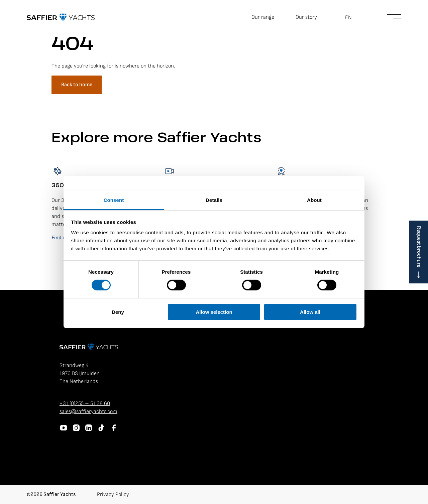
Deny (118, 312)
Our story (306, 17)
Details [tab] (214, 200)
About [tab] (314, 200)
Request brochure (419, 247)
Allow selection (214, 312)
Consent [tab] (114, 200)
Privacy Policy (113, 494)
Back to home (77, 85)
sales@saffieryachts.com (88, 412)
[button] (352, 18)
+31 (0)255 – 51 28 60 (85, 404)
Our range (263, 17)
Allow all (310, 312)
